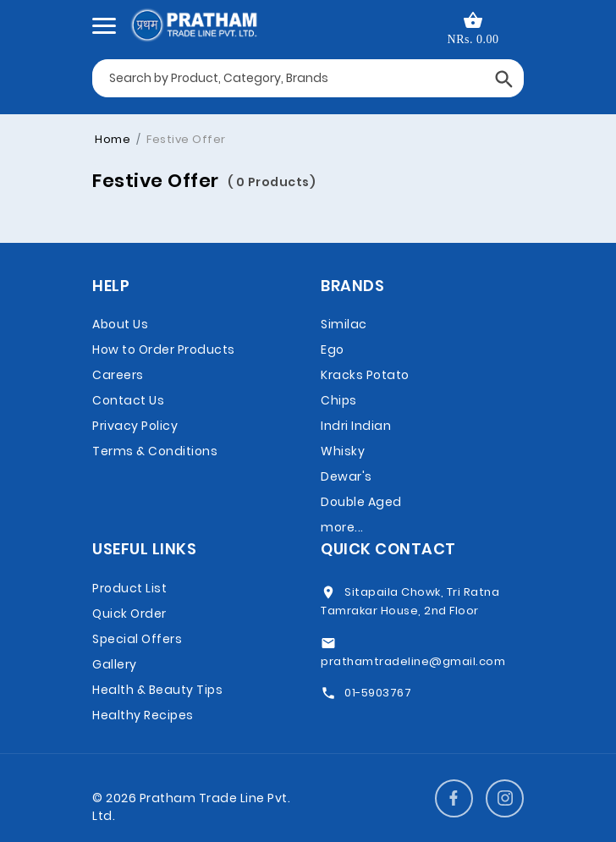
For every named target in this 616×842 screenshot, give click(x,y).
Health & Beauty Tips (157, 690)
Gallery (115, 664)
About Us (120, 324)
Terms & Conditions (155, 451)
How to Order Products (164, 349)
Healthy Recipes (143, 715)
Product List (129, 588)
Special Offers (137, 639)
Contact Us (128, 400)
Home (113, 139)
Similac (344, 324)
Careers (118, 375)
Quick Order (129, 614)
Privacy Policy (135, 426)
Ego (333, 349)
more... (342, 527)
